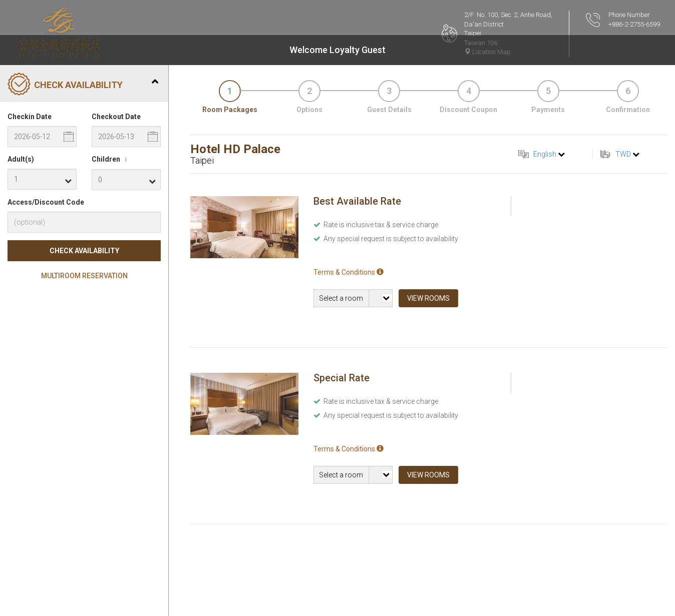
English (545, 154)
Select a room (341, 298)
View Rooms (428, 298)
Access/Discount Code (46, 202)
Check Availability (84, 251)
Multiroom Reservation (84, 276)
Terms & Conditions (349, 272)
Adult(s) (21, 159)
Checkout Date (116, 117)
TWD (623, 154)
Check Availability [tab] (83, 85)
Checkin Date (30, 117)
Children (111, 160)
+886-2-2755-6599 (634, 24)
